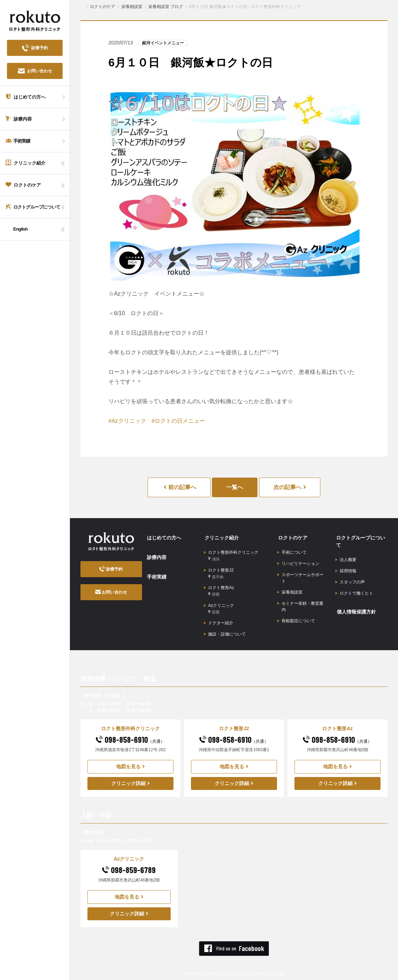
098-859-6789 (129, 864)
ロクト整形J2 (219, 571)
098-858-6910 (130, 734)
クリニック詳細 (130, 778)
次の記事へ (290, 487)
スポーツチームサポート (300, 575)
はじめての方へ (163, 537)
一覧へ (235, 487)
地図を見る (130, 761)
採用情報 (346, 569)
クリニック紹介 (220, 537)
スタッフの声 (350, 580)
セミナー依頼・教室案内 (300, 602)
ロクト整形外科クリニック (231, 554)
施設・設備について (225, 629)
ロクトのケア (291, 537)
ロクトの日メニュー (180, 421)
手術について (292, 551)
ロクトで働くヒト (354, 591)
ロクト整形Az (219, 587)
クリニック (132, 421)
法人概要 (346, 558)
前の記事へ (180, 487)
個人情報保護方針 (355, 608)
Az (115, 421)
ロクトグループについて (359, 541)
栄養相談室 (290, 589)
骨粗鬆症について (296, 616)
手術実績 (155, 573)
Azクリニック (219, 604)
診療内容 (155, 555)
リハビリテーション (298, 562)
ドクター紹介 (219, 618)
